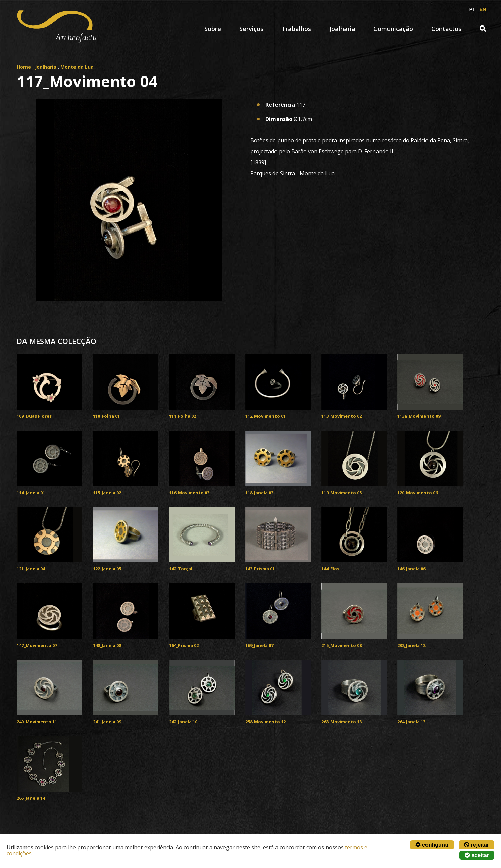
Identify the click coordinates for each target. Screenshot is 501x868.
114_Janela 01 (31, 493)
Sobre (213, 29)
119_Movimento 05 (342, 493)
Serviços (251, 29)
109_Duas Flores (34, 416)
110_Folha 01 (106, 416)
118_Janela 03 (259, 493)
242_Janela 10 (183, 722)
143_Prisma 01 (260, 569)
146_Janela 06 (411, 569)
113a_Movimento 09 (419, 416)
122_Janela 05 (107, 569)
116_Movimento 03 (189, 493)
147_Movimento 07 (37, 645)
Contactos (446, 29)
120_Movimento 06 (417, 493)
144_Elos (330, 569)
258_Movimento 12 (265, 722)
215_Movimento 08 (342, 645)
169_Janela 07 (259, 645)
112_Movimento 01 (265, 416)
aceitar (477, 855)
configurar (432, 845)
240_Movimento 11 (37, 722)
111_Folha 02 (183, 416)
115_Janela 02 (107, 493)
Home (24, 67)
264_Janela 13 (411, 722)
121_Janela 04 (31, 569)
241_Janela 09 (107, 722)
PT (472, 9)
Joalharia (342, 29)
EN (483, 9)
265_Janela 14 (31, 798)
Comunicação (393, 29)
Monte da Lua (77, 67)
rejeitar (477, 845)
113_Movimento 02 (342, 416)
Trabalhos (296, 29)
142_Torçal (181, 569)
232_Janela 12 (411, 645)
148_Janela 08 (107, 645)
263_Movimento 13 (342, 722)
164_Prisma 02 (184, 645)
